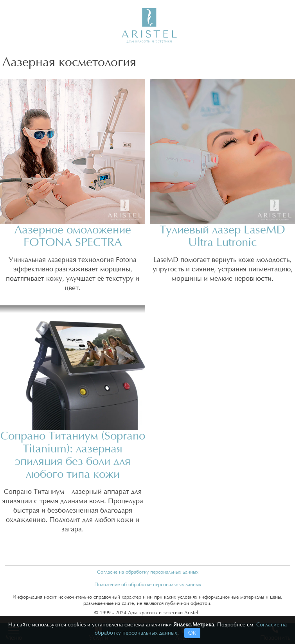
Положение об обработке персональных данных (148, 585)
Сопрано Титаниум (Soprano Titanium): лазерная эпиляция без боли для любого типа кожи (73, 455)
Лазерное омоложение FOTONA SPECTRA (73, 237)
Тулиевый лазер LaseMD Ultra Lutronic (222, 237)
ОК (192, 633)
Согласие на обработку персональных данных (148, 572)
